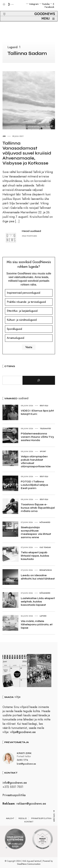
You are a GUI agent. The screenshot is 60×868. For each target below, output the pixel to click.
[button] (2, 10)
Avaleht (10, 819)
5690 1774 (22, 761)
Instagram (34, 4)
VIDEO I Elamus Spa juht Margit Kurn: (37, 412)
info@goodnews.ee (15, 784)
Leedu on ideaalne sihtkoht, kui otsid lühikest (38, 577)
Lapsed (43, 616)
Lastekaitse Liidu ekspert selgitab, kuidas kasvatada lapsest (38, 601)
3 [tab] (13, 849)
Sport (43, 451)
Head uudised (31, 231)
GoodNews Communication (29, 865)
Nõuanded (45, 522)
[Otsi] (39, 380)
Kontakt (29, 823)
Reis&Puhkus (46, 570)
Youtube (46, 4)
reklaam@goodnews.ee (31, 805)
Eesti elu (44, 406)
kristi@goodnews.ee (26, 765)
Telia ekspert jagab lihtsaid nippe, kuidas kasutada (35, 556)
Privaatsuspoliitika (14, 796)
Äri (4, 136)
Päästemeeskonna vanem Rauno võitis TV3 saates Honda (37, 437)
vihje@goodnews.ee (23, 733)
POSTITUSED (32, 236)
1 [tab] (6, 849)
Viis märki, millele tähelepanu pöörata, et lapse (37, 624)
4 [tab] (16, 849)
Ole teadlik (45, 547)
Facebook (49, 7)
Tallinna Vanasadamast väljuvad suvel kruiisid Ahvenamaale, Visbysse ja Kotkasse (27, 153)
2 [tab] (10, 849)
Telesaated (45, 428)
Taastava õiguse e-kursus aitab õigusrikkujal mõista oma (38, 508)
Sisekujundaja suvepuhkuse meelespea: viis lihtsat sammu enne (36, 532)
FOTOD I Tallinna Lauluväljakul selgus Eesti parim (34, 485)
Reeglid (23, 819)
